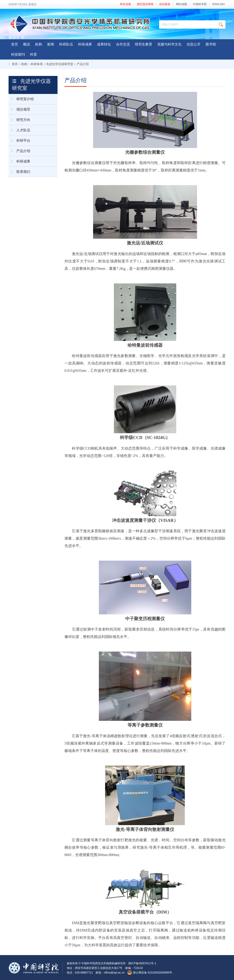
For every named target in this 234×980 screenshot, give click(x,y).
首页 (15, 44)
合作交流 (123, 44)
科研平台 (19, 141)
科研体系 (37, 64)
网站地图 (182, 4)
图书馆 (211, 44)
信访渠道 (165, 4)
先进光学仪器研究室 (60, 64)
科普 (33, 54)
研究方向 (19, 120)
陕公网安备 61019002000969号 (153, 973)
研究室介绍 (21, 99)
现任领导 (19, 109)
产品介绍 (83, 64)
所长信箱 (125, 4)
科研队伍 (66, 44)
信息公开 (194, 44)
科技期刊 (18, 54)
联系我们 (19, 172)
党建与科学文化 (169, 44)
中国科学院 (200, 4)
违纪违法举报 (145, 4)
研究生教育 (144, 44)
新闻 (51, 44)
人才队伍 (19, 130)
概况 (27, 44)
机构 (39, 44)
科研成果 (85, 44)
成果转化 (104, 44)
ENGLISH (219, 4)
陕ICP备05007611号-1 (142, 963)
